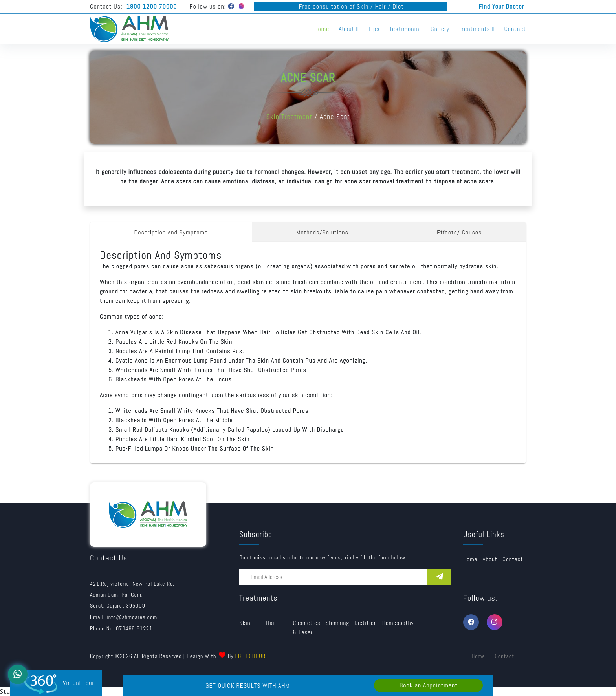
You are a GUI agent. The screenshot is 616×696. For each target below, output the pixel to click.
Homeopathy (398, 623)
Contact (515, 29)
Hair (271, 623)
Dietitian (366, 623)
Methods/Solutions (322, 232)
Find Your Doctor (501, 6)
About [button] (349, 29)
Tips (374, 29)
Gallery (440, 29)
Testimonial (405, 29)
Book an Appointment (429, 685)
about (490, 559)
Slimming (337, 623)
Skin (245, 623)
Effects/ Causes (459, 232)
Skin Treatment (289, 116)
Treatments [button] (477, 29)
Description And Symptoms (171, 232)
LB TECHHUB (250, 656)
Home (322, 29)
